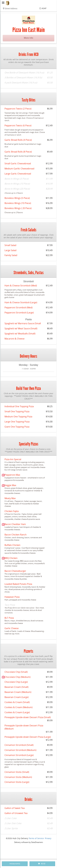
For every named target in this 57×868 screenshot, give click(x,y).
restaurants (15, 864)
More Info (29, 38)
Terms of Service (36, 838)
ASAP (44, 8)
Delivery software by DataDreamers (29, 842)
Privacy (48, 838)
